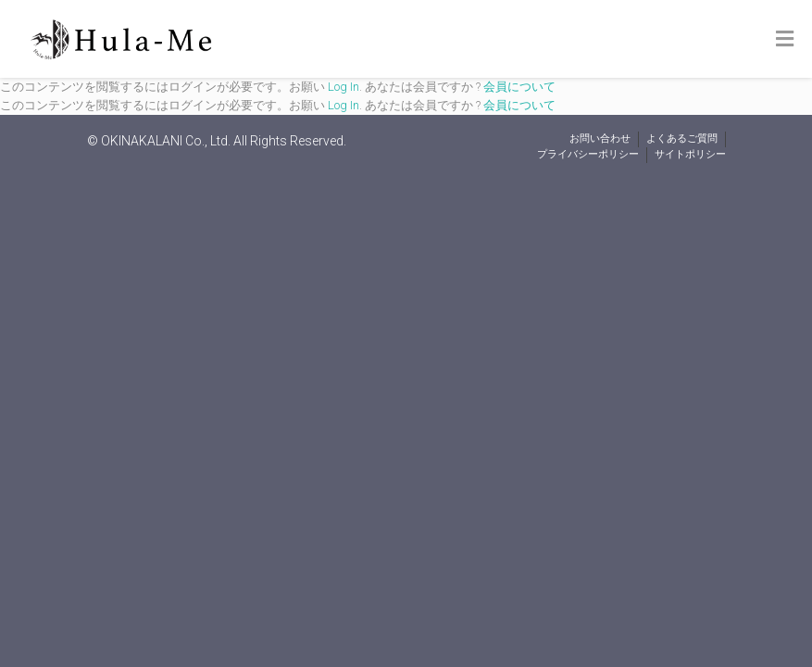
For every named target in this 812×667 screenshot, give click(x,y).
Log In (344, 87)
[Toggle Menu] (785, 40)
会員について (519, 87)
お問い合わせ (600, 138)
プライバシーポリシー (588, 154)
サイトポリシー (690, 154)
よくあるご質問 (682, 138)
